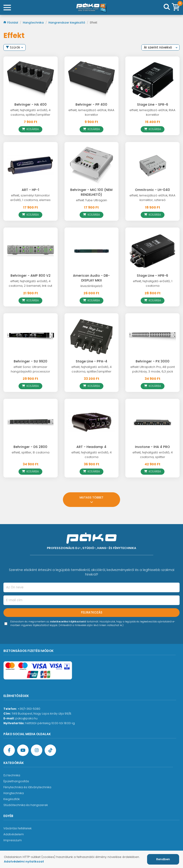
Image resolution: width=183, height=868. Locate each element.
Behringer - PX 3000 (153, 361)
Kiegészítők (12, 799)
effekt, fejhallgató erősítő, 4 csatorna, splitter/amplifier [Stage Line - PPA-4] (91, 369)
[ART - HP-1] (31, 166)
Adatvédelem (14, 834)
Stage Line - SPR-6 (153, 104)
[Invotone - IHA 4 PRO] (152, 422)
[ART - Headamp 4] (92, 422)
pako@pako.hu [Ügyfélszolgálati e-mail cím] (26, 718)
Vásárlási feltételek (17, 828)
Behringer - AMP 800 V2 (31, 276)
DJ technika (12, 775)
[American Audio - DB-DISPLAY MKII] (92, 251)
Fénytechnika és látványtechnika (27, 787)
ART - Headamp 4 (91, 447)
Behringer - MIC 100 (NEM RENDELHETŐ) (91, 192)
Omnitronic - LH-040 (152, 190)
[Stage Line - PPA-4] (92, 337)
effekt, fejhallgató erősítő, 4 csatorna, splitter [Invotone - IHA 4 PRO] (153, 455)
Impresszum (13, 840)
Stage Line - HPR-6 (152, 276)
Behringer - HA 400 (31, 104)
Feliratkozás (92, 612)
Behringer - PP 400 (91, 104)
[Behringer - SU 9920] (31, 337)
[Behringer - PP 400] (92, 80)
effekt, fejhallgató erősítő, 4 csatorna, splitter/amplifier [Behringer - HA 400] (30, 112)
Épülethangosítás (16, 781)
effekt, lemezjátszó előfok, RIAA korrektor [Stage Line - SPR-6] (152, 112)
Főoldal (11, 23)
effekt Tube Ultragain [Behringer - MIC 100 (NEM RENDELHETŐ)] (91, 200)
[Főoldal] (91, 8)
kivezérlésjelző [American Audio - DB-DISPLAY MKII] (91, 286)
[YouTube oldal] (23, 750)
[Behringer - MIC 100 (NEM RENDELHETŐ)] (92, 166)
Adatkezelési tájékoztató (68, 622)
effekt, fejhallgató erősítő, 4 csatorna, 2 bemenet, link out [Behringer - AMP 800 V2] (30, 283)
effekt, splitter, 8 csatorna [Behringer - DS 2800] (31, 452)
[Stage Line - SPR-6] (152, 80)
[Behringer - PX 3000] (152, 337)
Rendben (163, 859)
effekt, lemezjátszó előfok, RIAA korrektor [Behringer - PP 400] (91, 112)
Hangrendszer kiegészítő (67, 23)
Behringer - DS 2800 (30, 447)
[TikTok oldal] (50, 750)
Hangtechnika (34, 23)
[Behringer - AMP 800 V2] (31, 251)
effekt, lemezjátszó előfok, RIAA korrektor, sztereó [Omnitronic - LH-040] (152, 198)
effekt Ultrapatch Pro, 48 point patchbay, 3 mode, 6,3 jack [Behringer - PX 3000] (153, 369)
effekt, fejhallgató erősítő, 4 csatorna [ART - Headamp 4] (91, 455)
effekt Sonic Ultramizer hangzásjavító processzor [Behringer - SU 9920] (30, 369)
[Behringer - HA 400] (31, 80)
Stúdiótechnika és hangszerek (26, 805)
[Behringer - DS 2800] (31, 422)
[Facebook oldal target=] (9, 750)
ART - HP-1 (30, 190)
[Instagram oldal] (37, 750)
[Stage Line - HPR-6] (152, 251)
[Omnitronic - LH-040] (152, 166)
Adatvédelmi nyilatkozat (24, 861)
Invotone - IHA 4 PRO (152, 447)
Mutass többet (91, 500)
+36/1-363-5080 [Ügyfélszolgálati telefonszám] (29, 709)
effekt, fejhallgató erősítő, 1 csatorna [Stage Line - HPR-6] (153, 283)
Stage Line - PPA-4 (91, 361)
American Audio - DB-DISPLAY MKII (91, 278)
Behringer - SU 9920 (31, 361)
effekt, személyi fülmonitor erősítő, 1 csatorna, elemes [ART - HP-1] (30, 198)
